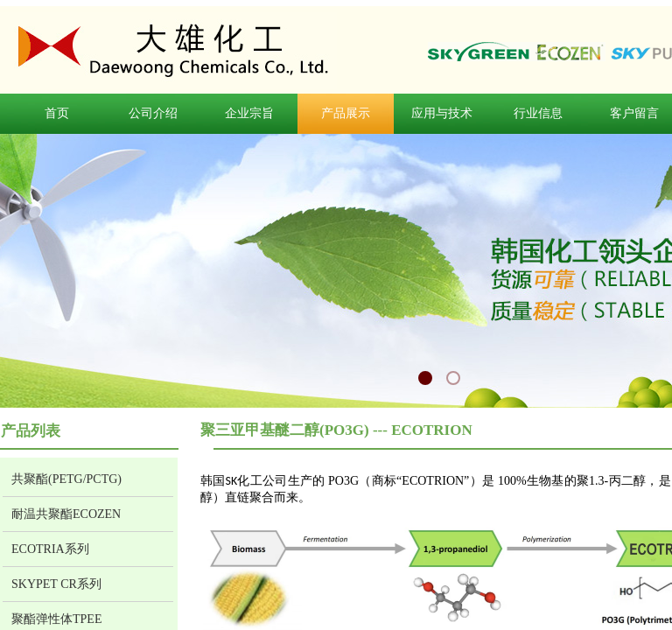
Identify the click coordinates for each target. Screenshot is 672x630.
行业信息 (538, 113)
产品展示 (346, 113)
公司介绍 (153, 113)
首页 (57, 113)
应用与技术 (442, 113)
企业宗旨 (249, 113)
